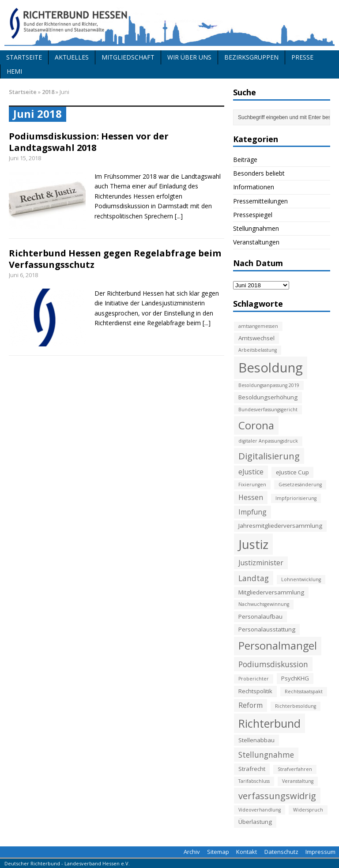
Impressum (320, 852)
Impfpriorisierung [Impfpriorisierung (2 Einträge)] (296, 498)
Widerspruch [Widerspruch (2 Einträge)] (308, 810)
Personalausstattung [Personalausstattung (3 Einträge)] (267, 629)
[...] (179, 216)
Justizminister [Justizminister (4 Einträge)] (261, 563)
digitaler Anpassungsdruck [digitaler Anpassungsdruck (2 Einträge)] (268, 441)
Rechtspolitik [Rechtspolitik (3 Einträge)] (255, 691)
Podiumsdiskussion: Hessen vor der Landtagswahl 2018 (89, 142)
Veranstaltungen (256, 242)
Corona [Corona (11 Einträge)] (256, 425)
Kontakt (247, 852)
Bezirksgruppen (251, 57)
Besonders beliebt (259, 173)
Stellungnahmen (256, 228)
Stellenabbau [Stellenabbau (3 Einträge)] (256, 740)
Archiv (192, 852)
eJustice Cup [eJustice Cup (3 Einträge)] (292, 472)
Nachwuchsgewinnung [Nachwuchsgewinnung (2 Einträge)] (264, 604)
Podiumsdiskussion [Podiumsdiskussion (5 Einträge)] (273, 664)
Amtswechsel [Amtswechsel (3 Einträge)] (256, 338)
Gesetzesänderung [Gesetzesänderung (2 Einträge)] (300, 485)
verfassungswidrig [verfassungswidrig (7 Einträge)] (277, 796)
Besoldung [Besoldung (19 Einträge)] (271, 368)
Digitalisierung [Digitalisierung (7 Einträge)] (269, 456)
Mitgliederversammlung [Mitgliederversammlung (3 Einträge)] (271, 592)
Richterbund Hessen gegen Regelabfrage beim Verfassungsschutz (115, 259)
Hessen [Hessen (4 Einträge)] (251, 497)
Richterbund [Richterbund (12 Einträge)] (269, 723)
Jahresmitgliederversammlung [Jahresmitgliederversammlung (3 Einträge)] (280, 526)
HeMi (14, 71)
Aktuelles (72, 57)
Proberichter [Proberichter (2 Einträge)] (254, 679)
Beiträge (245, 160)
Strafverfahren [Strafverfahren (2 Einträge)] (295, 769)
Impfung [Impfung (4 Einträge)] (252, 512)
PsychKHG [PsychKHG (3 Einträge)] (295, 678)
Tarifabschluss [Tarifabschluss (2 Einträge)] (254, 781)
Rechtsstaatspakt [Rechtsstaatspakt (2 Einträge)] (304, 691)
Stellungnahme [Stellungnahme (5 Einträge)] (266, 755)
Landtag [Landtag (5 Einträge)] (254, 578)
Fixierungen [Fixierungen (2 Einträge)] (252, 485)
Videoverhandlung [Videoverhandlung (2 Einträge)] (260, 810)
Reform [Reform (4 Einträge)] (250, 705)
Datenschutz (281, 852)
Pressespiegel (253, 215)
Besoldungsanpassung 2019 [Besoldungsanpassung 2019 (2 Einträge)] (269, 385)
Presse (302, 57)
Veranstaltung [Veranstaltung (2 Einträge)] (298, 781)
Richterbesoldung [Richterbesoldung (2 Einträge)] (296, 706)
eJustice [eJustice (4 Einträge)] (251, 472)
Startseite (24, 57)
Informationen (254, 187)
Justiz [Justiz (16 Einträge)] (253, 544)
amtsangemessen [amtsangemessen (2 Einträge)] (258, 326)
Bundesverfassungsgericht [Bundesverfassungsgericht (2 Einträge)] (268, 410)
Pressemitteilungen (260, 201)
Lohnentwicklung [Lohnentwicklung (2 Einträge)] (301, 579)
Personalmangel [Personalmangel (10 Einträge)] (278, 646)
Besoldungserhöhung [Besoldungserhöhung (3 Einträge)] (268, 397)
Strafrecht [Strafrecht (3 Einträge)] (252, 769)
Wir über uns (189, 57)
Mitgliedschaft (128, 57)
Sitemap (218, 852)
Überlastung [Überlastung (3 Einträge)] (255, 822)
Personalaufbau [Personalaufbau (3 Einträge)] (260, 616)
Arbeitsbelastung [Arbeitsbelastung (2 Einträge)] (258, 350)
